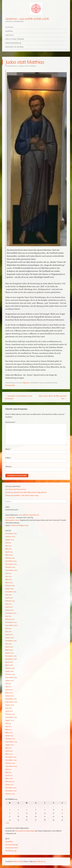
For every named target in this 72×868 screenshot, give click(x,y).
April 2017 (9, 690)
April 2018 (9, 662)
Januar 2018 (9, 671)
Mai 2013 (8, 772)
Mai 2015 (8, 729)
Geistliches (9, 31)
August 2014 (10, 745)
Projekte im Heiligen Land (19, 525)
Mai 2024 (8, 579)
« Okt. (7, 823)
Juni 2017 (8, 687)
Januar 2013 (9, 785)
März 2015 (9, 732)
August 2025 (10, 540)
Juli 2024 (8, 573)
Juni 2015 (8, 726)
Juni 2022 (8, 604)
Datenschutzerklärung (13, 43)
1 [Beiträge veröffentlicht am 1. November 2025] (54, 806)
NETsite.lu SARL (17, 861)
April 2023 (9, 598)
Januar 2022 (9, 610)
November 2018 (11, 659)
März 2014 (9, 754)
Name (8, 449)
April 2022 (9, 607)
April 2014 (9, 751)
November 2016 (11, 699)
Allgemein (26, 383)
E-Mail (8, 458)
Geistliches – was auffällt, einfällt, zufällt (27, 19)
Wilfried (33, 66)
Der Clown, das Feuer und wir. (16, 489)
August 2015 (10, 720)
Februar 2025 (10, 558)
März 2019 (9, 650)
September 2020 (11, 625)
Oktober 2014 (10, 739)
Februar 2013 (10, 781)
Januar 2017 (9, 696)
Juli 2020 (8, 628)
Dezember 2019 (11, 641)
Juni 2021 (8, 616)
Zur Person (9, 27)
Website (8, 466)
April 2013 (9, 775)
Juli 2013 (8, 769)
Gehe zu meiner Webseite (15, 39)
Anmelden (9, 841)
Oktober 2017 (10, 674)
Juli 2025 (8, 543)
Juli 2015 (8, 723)
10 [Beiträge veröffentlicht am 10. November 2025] (10, 813)
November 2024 (11, 564)
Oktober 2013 (10, 763)
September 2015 (11, 717)
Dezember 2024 (11, 561)
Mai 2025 (8, 549)
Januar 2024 (9, 589)
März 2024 (9, 582)
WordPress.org (11, 851)
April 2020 (9, 634)
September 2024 (11, 570)
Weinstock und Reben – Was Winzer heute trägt (22, 495)
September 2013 (11, 766)
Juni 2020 (9, 631)
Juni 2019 (8, 644)
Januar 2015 (9, 736)
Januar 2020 (10, 638)
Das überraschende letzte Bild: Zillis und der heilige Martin (26, 492)
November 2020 (11, 622)
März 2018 (9, 665)
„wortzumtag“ (10, 517)
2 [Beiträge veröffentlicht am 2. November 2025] (62, 806)
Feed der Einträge (12, 845)
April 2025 (9, 552)
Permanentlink (10, 385)
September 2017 (11, 677)
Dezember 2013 (11, 757)
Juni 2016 (8, 708)
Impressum (9, 35)
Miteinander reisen (12, 520)
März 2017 (9, 693)
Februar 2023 (10, 601)
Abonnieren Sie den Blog (14, 47)
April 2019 (9, 647)
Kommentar (11, 422)
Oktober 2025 (10, 536)
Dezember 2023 (11, 592)
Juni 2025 (8, 546)
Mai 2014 (8, 748)
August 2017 (10, 680)
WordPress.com (41, 861)
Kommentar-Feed (12, 848)
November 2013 (11, 760)
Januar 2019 (9, 653)
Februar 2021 (10, 619)
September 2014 (11, 742)
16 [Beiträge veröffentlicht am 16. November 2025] (62, 813)
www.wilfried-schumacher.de (29, 515)
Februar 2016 (10, 714)
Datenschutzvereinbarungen (25, 831)
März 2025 (9, 555)
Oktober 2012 (10, 794)
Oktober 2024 (10, 567)
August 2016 (10, 705)
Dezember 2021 (11, 613)
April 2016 (9, 711)
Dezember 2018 (11, 656)
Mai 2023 (8, 595)
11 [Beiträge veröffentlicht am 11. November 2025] (18, 813)
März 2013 (9, 778)
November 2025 (11, 533)
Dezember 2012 (11, 788)
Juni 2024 (8, 576)
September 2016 (11, 702)
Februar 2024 (10, 585)
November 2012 (11, 791)
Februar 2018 (10, 668)
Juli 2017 (8, 683)
